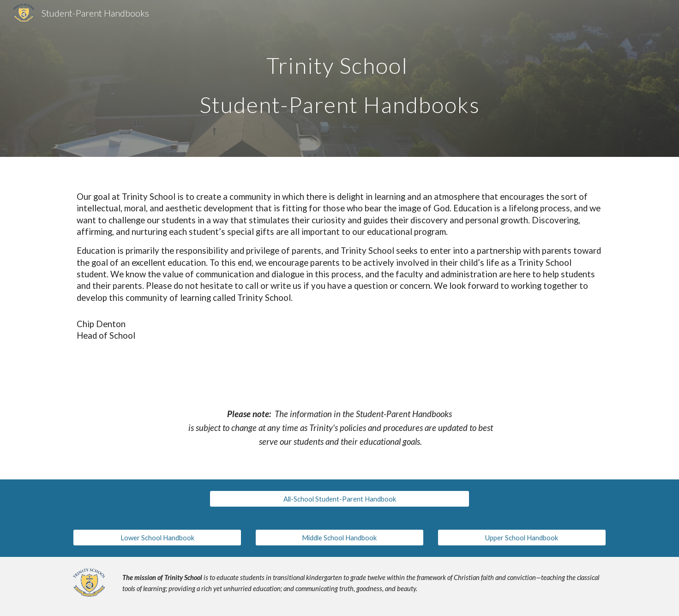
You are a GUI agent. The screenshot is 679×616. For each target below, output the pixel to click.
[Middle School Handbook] (339, 538)
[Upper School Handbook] (522, 538)
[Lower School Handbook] (157, 538)
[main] (339, 79)
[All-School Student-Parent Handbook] (339, 499)
